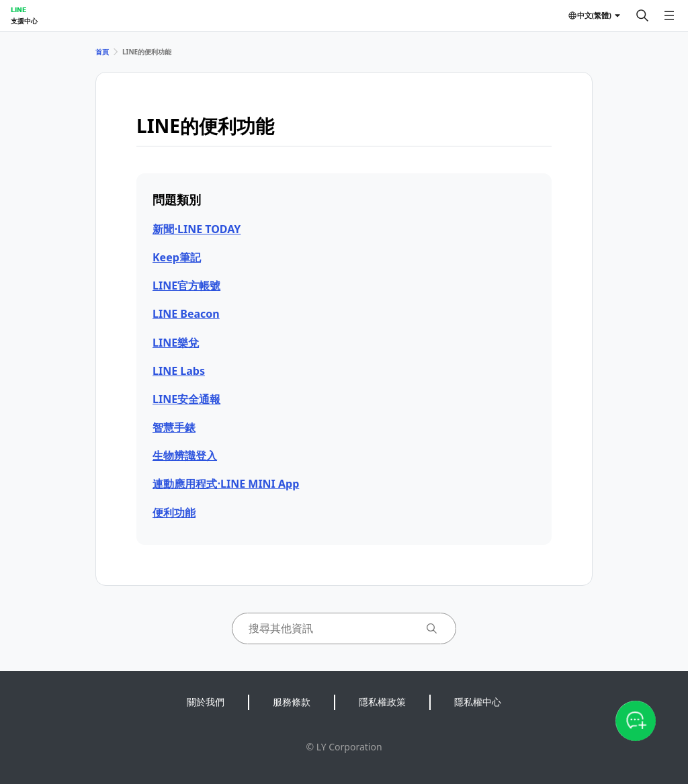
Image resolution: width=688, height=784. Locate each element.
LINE (18, 9)
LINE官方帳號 (186, 286)
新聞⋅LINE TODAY (197, 229)
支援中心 (24, 21)
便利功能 (174, 513)
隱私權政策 (382, 702)
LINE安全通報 (186, 399)
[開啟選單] (669, 15)
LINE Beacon (186, 314)
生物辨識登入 (185, 455)
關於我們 (206, 702)
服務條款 (292, 702)
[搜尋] (642, 15)
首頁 (102, 52)
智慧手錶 (174, 427)
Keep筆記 (177, 257)
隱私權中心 (478, 702)
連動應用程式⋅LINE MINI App (226, 484)
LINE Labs (179, 371)
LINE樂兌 (176, 343)
